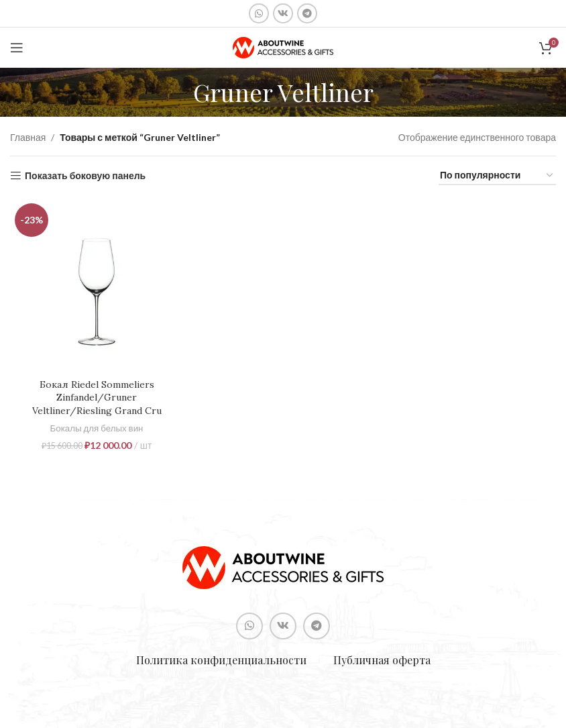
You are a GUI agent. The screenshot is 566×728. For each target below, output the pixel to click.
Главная (28, 137)
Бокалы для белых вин (97, 428)
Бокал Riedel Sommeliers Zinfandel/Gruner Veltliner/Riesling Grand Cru (97, 398)
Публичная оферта (382, 660)
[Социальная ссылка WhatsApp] (259, 13)
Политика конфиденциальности (221, 660)
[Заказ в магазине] (497, 176)
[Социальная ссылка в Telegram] (307, 13)
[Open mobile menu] (17, 48)
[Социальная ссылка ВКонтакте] (283, 13)
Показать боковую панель (85, 176)
